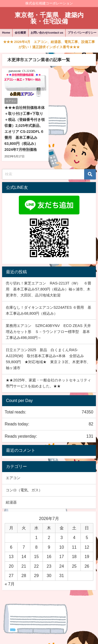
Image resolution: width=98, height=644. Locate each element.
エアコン (13, 478)
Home (6, 33)
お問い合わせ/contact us (47, 33)
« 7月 (10, 584)
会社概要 (20, 33)
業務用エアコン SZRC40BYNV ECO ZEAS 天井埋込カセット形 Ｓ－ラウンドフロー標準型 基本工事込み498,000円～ (48, 332)
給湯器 (11, 502)
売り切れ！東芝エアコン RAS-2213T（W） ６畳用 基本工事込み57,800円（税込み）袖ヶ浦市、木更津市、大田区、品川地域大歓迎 (48, 289)
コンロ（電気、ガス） (24, 490)
